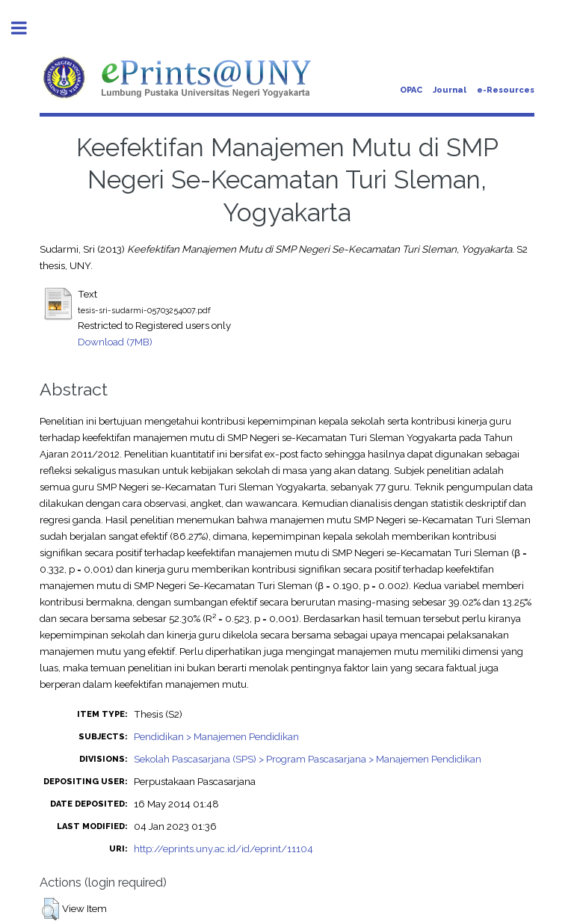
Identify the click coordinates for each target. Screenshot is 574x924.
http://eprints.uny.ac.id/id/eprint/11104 (223, 848)
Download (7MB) (115, 342)
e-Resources (506, 90)
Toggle (27, 28)
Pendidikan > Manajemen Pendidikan (216, 736)
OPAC (411, 90)
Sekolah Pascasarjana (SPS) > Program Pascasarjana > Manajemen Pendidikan (308, 759)
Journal (450, 90)
